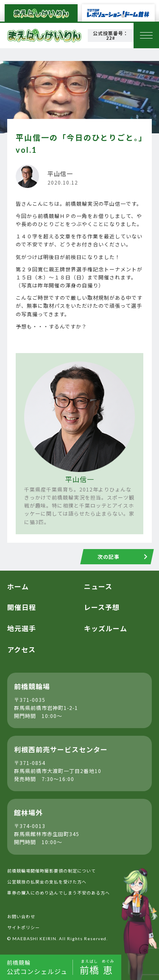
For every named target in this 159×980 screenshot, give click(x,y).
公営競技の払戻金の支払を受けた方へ (47, 882)
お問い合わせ (21, 916)
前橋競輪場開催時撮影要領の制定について (52, 871)
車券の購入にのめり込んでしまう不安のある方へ (59, 893)
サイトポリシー (24, 927)
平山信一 (80, 479)
